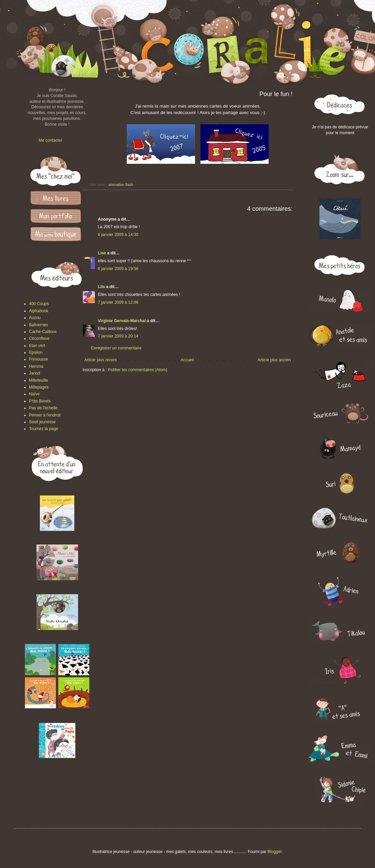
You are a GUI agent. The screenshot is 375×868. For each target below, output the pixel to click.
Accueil (187, 360)
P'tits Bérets (40, 401)
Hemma (36, 366)
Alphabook (39, 311)
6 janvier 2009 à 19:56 (118, 269)
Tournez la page (43, 429)
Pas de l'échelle (43, 408)
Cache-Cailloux (43, 332)
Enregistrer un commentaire (116, 348)
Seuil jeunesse (42, 422)
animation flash (121, 185)
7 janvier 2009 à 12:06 (118, 302)
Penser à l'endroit (45, 415)
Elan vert (37, 346)
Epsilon (36, 352)
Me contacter (50, 140)
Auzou (35, 318)
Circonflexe (39, 338)
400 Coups (39, 304)
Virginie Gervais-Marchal (122, 321)
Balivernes (39, 325)
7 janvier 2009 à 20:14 (118, 336)
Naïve (34, 394)
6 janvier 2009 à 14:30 (118, 235)
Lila (101, 287)
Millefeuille (39, 380)
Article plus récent (100, 360)
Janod (35, 373)
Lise (102, 253)
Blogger (275, 852)
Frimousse (39, 359)
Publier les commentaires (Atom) (138, 370)
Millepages (39, 387)
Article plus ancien (274, 360)
